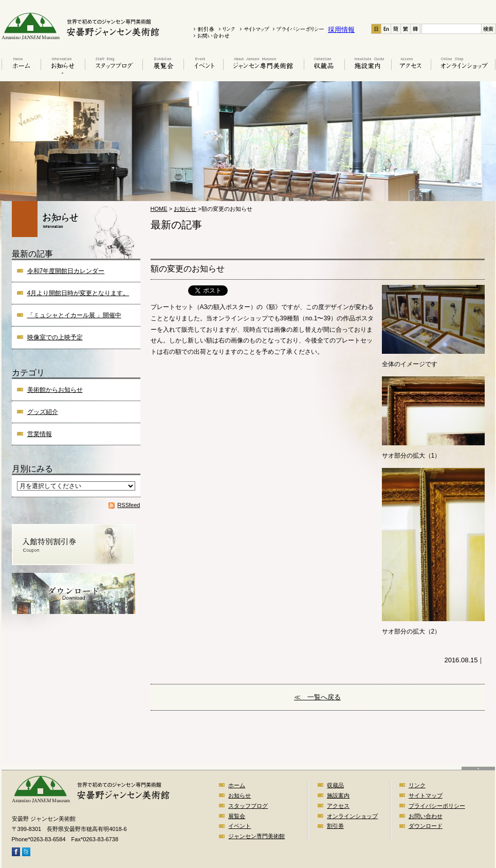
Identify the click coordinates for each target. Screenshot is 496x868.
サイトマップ (426, 795)
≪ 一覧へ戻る (317, 697)
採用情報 (341, 30)
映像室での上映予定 (55, 337)
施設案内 (368, 65)
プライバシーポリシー (437, 806)
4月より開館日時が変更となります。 (78, 293)
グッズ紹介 (43, 412)
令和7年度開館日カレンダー (66, 271)
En (386, 29)
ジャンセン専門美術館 (256, 836)
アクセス (411, 65)
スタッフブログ (114, 65)
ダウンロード (426, 826)
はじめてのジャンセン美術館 (263, 65)
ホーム (20, 65)
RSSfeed (128, 505)
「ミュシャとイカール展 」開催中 (74, 315)
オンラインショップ (463, 65)
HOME (159, 209)
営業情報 (40, 434)
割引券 (335, 826)
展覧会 (163, 65)
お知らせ (63, 65)
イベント (203, 65)
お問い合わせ (426, 816)
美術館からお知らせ (55, 390)
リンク (417, 785)
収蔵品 (324, 65)
